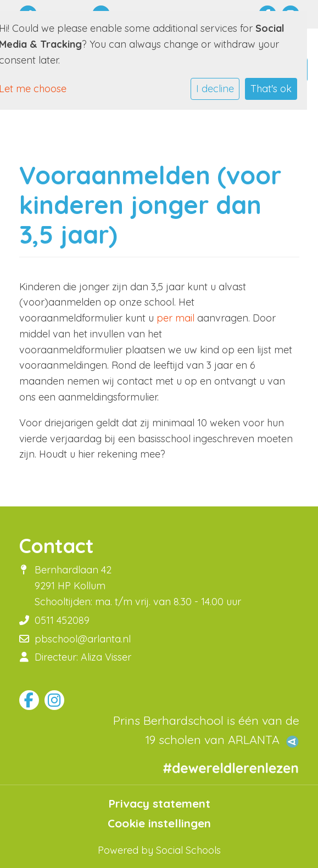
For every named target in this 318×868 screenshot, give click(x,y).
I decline (215, 89)
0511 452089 (62, 620)
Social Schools (188, 850)
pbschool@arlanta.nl (83, 639)
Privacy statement (159, 804)
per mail (175, 318)
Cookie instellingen (159, 823)
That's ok (271, 89)
